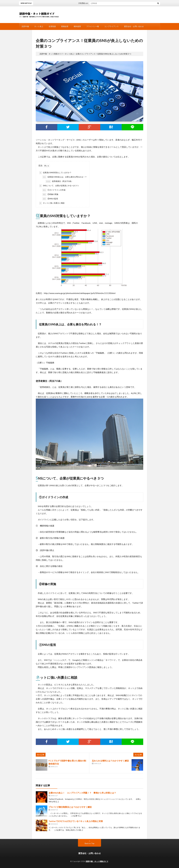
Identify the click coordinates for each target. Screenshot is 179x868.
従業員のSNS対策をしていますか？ (55, 173)
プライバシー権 (93, 26)
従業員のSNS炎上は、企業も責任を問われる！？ (64, 177)
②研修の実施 (50, 194)
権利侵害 (77, 26)
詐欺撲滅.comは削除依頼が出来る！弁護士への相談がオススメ (103, 3)
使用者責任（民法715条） (59, 181)
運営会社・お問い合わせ (134, 26)
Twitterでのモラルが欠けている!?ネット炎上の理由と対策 (76, 821)
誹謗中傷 (25, 26)
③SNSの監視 (50, 199)
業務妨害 (65, 26)
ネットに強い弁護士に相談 (52, 203)
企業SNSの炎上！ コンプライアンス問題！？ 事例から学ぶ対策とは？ (82, 793)
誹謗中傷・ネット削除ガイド (97, 861)
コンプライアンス (111, 26)
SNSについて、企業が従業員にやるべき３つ (59, 186)
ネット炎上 (39, 26)
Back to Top (90, 843)
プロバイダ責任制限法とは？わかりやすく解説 (70, 807)
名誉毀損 (52, 26)
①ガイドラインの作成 (54, 190)
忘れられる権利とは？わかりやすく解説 (110, 761)
